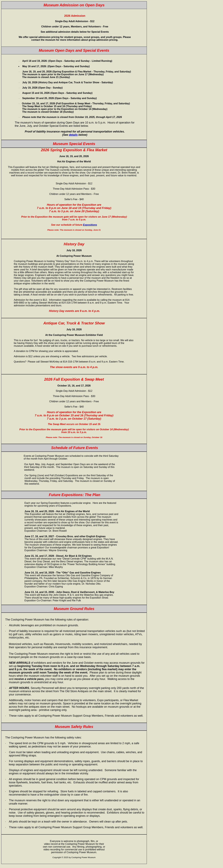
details (73, 135)
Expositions (90, 225)
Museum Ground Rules (74, 609)
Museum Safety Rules (74, 727)
